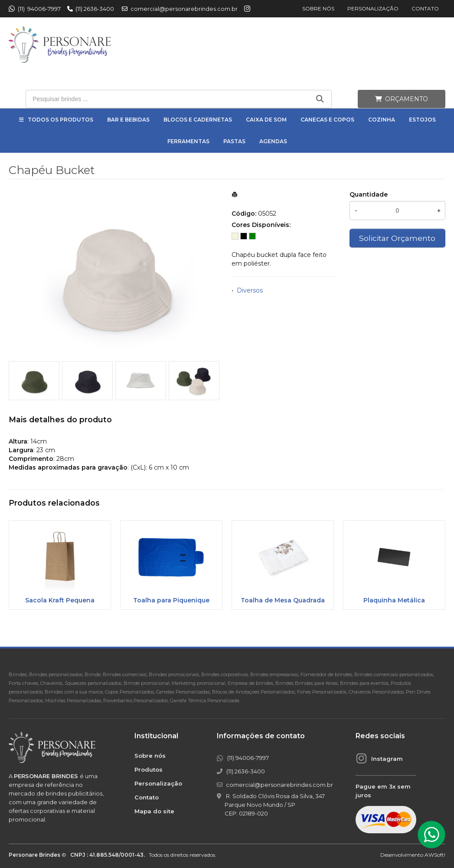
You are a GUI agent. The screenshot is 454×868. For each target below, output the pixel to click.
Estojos (422, 120)
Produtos (149, 769)
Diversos (250, 290)
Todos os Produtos (60, 120)
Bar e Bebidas (128, 120)
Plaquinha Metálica (394, 600)
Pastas (234, 141)
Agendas (273, 141)
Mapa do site (154, 811)
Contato (425, 8)
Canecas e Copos (327, 120)
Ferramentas (188, 141)
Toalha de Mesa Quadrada (283, 600)
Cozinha (382, 120)
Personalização (373, 8)
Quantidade (369, 194)
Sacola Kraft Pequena (60, 600)
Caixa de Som (266, 120)
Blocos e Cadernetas (198, 120)
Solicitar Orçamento (397, 238)
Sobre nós (318, 8)
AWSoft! (435, 855)
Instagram (387, 759)
